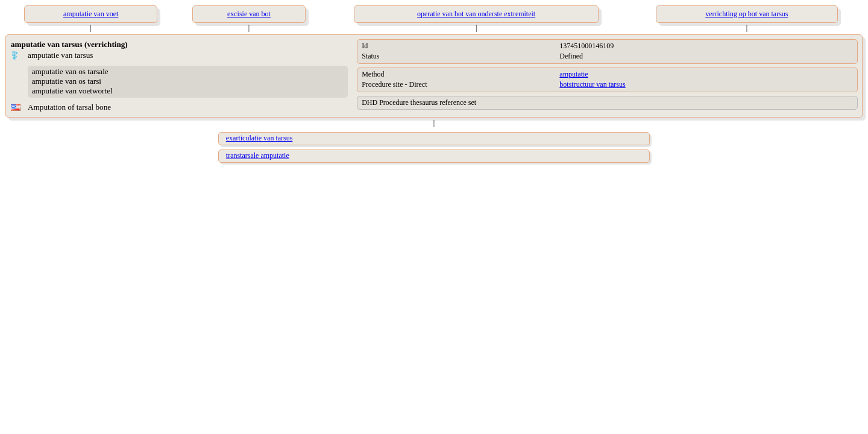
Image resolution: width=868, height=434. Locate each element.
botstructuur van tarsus (592, 84)
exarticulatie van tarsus (259, 138)
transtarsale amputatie (258, 156)
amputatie (574, 74)
